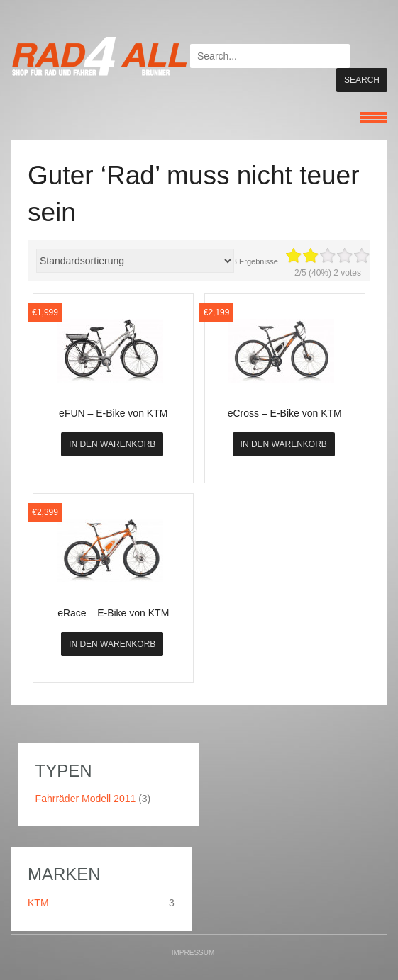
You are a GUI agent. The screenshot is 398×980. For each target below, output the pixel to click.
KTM (38, 911)
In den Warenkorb (112, 453)
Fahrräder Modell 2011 (86, 807)
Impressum (193, 961)
